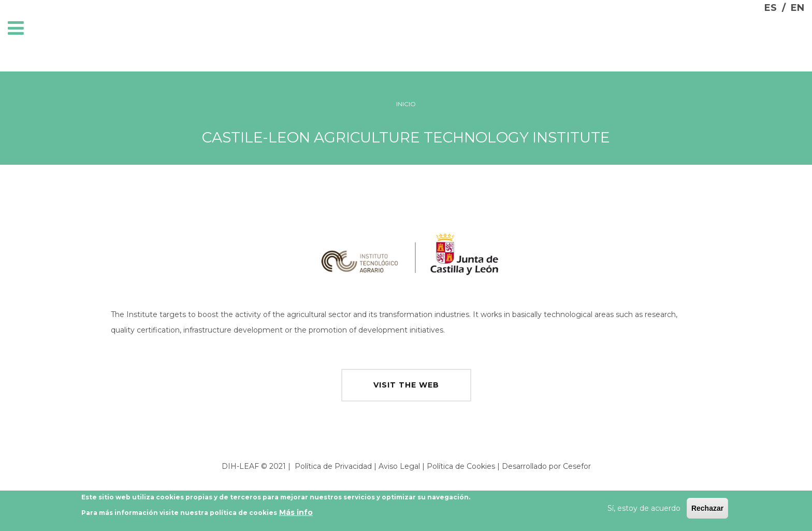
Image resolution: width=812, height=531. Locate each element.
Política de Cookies (461, 466)
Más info (296, 514)
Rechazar (707, 510)
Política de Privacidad (333, 466)
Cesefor (577, 466)
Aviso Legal (399, 466)
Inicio (406, 104)
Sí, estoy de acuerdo (644, 510)
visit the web (406, 385)
